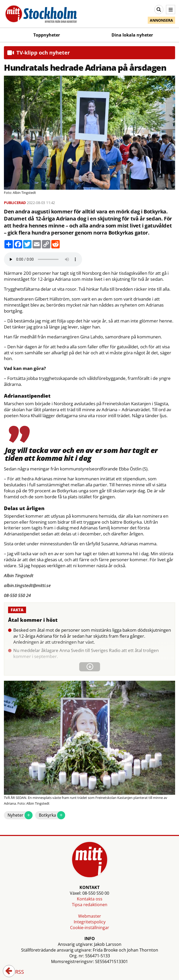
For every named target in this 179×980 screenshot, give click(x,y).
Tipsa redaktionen (90, 905)
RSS (16, 972)
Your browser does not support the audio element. (43, 259)
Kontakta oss (90, 899)
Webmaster (90, 916)
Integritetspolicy (90, 922)
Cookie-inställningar (90, 928)
